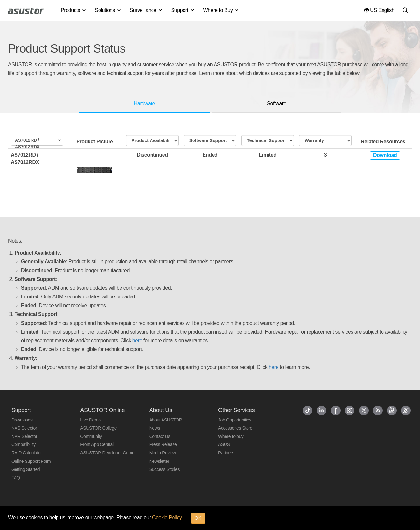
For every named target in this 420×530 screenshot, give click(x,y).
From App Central (97, 444)
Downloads (22, 420)
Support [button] (183, 10)
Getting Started (26, 469)
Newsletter (159, 461)
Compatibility (23, 444)
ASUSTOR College (98, 428)
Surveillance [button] (146, 10)
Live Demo (90, 420)
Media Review (163, 453)
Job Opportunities (235, 420)
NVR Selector (24, 436)
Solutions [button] (108, 10)
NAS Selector (24, 428)
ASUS (224, 444)
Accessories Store (235, 428)
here (137, 341)
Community (91, 436)
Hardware (144, 104)
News (155, 428)
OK (198, 518)
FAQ (16, 478)
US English (379, 10)
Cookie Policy (168, 518)
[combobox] (37, 140)
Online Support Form (31, 461)
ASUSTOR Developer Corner (108, 453)
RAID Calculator (26, 453)
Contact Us (160, 436)
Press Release (163, 444)
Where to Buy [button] (221, 10)
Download (385, 155)
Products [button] (74, 10)
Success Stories (164, 469)
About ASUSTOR (166, 420)
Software (277, 104)
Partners (226, 453)
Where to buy (231, 436)
